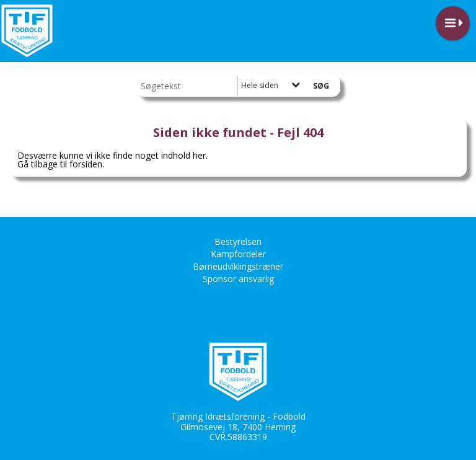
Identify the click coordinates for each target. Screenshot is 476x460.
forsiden (86, 164)
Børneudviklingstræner (238, 266)
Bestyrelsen (238, 241)
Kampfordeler (238, 254)
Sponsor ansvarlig (238, 279)
